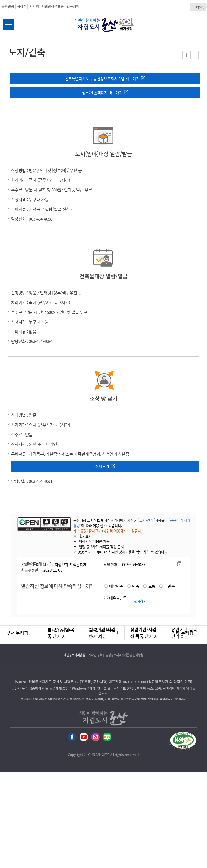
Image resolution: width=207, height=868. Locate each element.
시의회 (34, 6)
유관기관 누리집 (143, 633)
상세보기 (102, 466)
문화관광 (8, 6)
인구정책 (73, 6)
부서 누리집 (17, 633)
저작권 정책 (95, 655)
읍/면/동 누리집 (60, 633)
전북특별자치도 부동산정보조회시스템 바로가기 (102, 79)
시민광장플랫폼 (53, 6)
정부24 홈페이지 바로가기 (102, 92)
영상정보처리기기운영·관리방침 (124, 655)
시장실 (22, 6)
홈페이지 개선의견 (38, 564)
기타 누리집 (182, 633)
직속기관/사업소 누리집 (102, 633)
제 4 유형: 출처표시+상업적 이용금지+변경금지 (107, 531)
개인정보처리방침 (74, 655)
